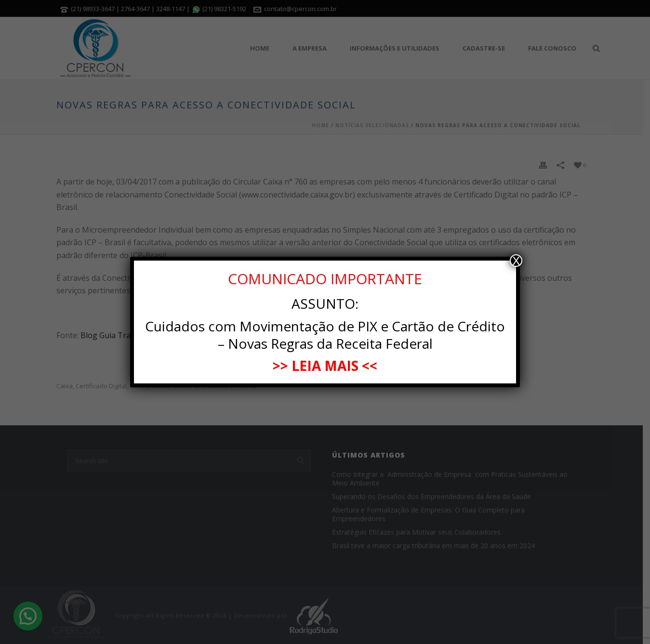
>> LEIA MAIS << (325, 366)
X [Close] (516, 261)
